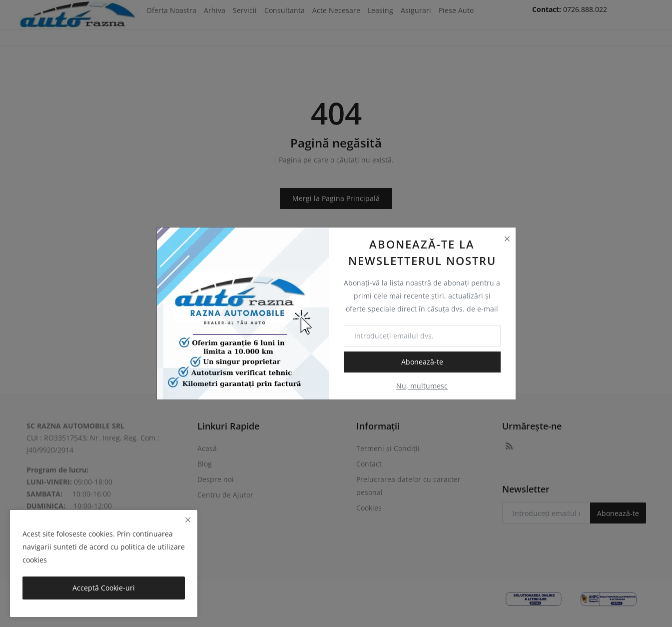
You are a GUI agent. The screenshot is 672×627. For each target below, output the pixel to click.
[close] (188, 520)
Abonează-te (422, 362)
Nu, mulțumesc (422, 386)
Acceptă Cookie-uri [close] (104, 588)
